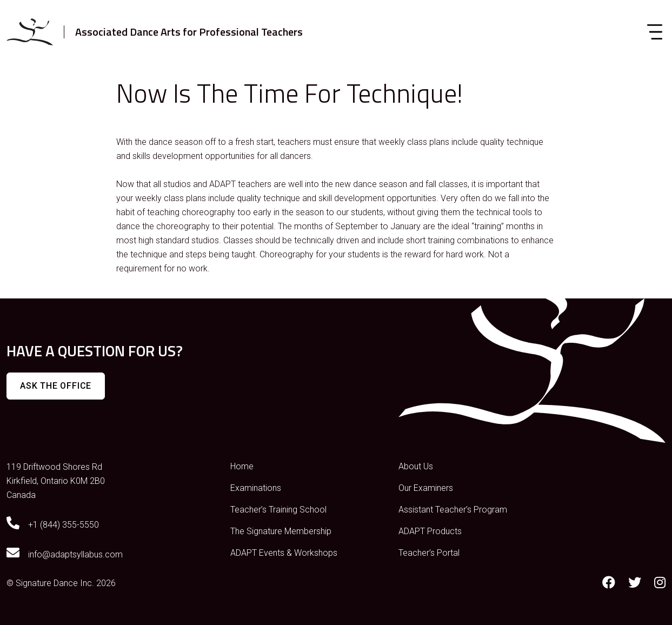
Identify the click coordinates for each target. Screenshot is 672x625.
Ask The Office (56, 386)
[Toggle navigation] (655, 32)
